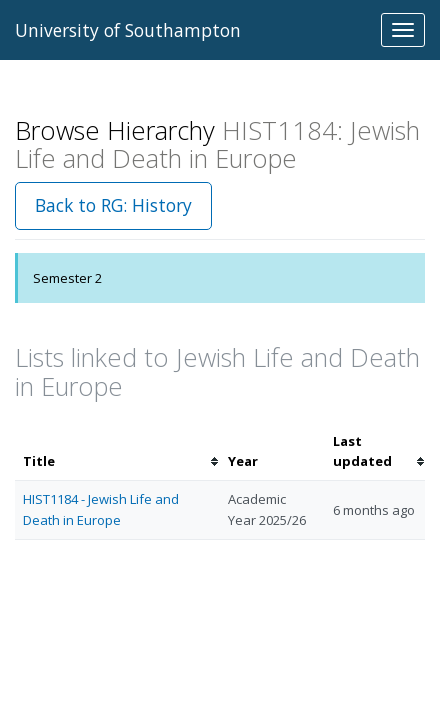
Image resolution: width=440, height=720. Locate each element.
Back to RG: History (113, 205)
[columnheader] (117, 452)
